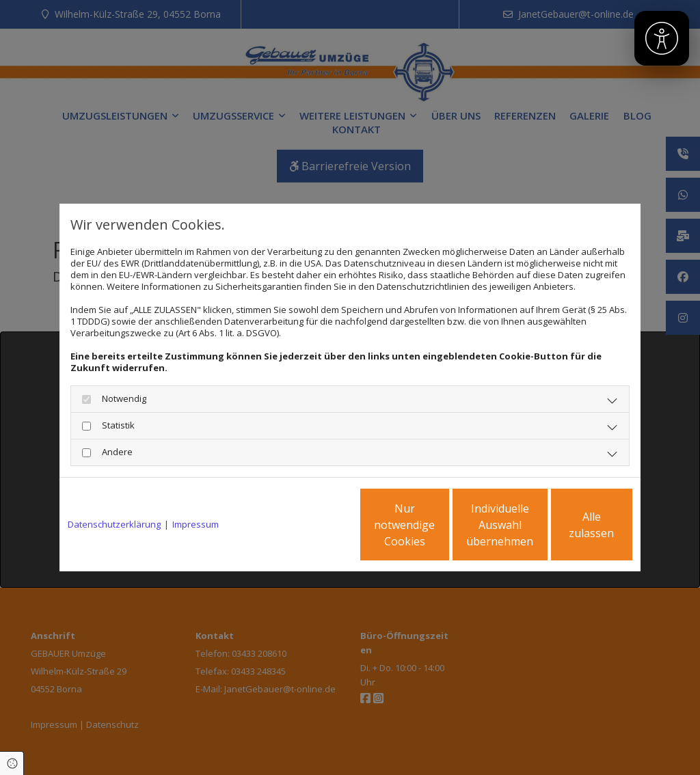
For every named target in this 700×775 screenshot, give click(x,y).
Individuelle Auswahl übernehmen (440, 525)
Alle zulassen (569, 525)
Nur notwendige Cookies (309, 525)
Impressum (196, 525)
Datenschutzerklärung (114, 525)
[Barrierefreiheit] (662, 38)
